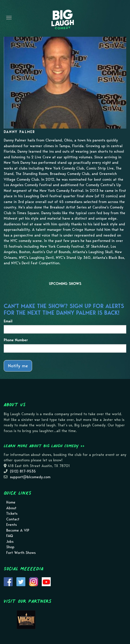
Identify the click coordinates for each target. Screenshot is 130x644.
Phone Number (16, 340)
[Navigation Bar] (9, 18)
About (11, 508)
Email (8, 321)
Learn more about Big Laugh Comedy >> (44, 446)
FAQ (10, 536)
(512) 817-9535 (23, 471)
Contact (13, 519)
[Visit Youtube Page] (46, 581)
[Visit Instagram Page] (34, 581)
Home (11, 502)
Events (11, 525)
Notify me (18, 366)
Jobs (10, 542)
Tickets (12, 513)
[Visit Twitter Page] (21, 581)
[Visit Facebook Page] (8, 581)
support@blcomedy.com (30, 477)
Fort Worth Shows (21, 553)
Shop (10, 547)
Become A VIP (18, 530)
